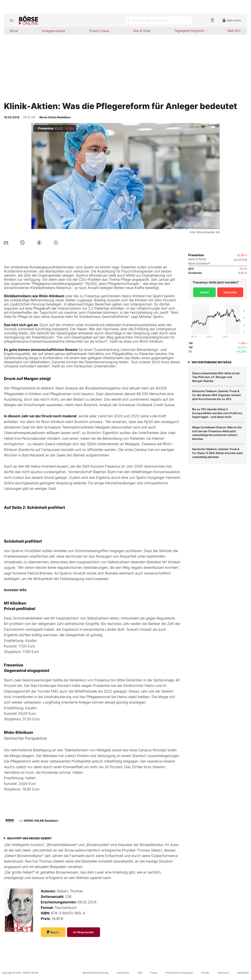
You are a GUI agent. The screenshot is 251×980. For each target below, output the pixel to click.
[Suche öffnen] (159, 20)
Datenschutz (123, 973)
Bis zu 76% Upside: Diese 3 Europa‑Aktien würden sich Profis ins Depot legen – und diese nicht (217, 413)
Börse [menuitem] (14, 31)
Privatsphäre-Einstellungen (179, 973)
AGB (140, 973)
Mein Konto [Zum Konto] (232, 20)
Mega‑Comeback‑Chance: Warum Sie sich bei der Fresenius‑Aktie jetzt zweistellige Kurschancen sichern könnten (217, 433)
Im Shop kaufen (84, 932)
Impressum (223, 973)
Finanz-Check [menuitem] (99, 31)
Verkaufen (230, 292)
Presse (154, 973)
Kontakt (205, 973)
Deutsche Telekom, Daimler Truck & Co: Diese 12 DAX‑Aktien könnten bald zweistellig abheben (217, 453)
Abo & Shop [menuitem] (142, 31)
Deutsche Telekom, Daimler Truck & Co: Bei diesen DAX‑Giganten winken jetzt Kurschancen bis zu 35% (217, 395)
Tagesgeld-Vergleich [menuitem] (189, 31)
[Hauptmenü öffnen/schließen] (11, 20)
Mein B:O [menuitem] (234, 31)
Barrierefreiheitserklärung (95, 973)
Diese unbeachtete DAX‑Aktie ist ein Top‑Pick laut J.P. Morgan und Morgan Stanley (216, 377)
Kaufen (205, 292)
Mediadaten (243, 973)
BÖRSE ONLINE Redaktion (41, 821)
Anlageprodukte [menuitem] (53, 31)
